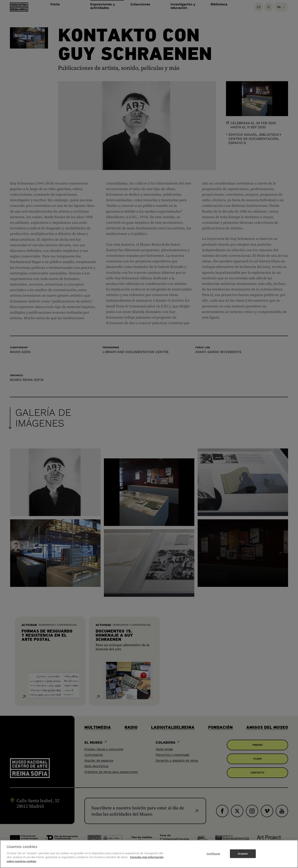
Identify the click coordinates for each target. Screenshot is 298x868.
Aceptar (243, 857)
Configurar (213, 857)
